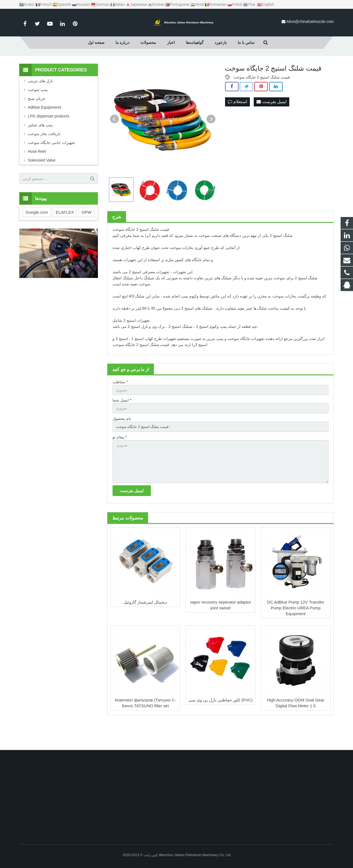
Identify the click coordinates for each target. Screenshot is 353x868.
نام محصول (122, 443)
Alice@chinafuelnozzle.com (310, 22)
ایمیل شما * (122, 424)
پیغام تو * (120, 462)
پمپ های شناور (40, 148)
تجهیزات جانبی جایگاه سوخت (51, 165)
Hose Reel (37, 174)
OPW (87, 235)
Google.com (37, 235)
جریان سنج (37, 121)
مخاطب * (120, 404)
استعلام (237, 124)
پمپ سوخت (38, 112)
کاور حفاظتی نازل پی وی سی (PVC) (220, 728)
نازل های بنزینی (40, 103)
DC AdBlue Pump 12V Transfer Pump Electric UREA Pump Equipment (295, 636)
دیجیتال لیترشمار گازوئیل (145, 630)
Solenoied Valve (42, 183)
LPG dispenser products (49, 139)
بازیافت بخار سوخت (44, 156)
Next (211, 142)
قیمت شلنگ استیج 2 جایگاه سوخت (262, 100)
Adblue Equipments (45, 130)
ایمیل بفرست (272, 124)
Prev (114, 142)
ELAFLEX (65, 235)
